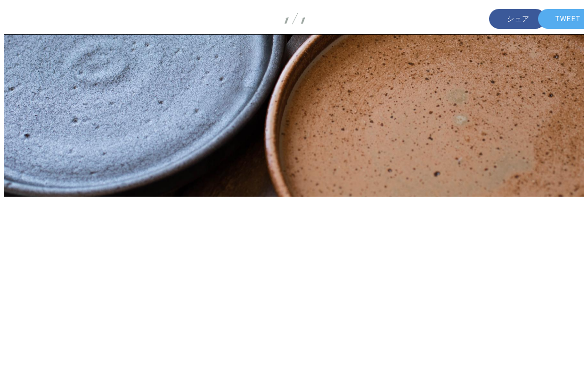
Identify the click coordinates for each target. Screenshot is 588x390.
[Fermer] (19, 19)
